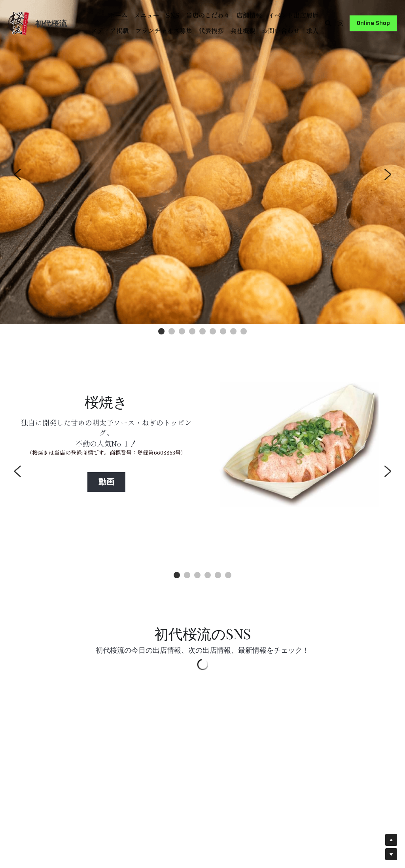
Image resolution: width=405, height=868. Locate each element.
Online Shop (373, 23)
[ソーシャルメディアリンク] (341, 23)
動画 (106, 482)
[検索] (328, 23)
